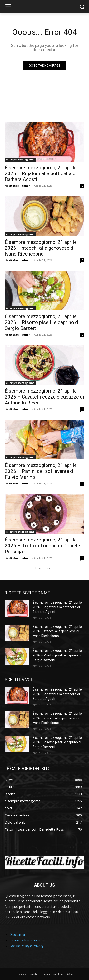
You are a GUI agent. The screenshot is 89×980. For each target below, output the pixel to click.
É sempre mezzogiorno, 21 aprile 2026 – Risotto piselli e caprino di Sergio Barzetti (42, 322)
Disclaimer (18, 935)
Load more (44, 568)
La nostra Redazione (25, 940)
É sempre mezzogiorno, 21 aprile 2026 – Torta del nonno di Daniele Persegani (42, 546)
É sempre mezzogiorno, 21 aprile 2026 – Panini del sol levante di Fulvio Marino (41, 471)
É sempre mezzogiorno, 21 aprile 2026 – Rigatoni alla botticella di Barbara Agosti (41, 173)
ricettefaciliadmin (18, 186)
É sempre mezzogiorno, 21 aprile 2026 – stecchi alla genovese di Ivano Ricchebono (41, 248)
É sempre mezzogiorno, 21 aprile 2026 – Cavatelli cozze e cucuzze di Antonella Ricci (44, 397)
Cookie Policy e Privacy (27, 946)
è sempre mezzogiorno (20, 160)
